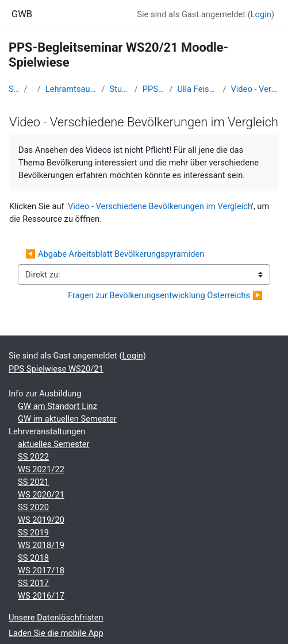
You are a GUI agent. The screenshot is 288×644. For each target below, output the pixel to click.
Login (261, 14)
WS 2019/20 (41, 520)
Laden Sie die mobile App (56, 633)
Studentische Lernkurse (120, 89)
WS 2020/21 (41, 495)
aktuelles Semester (53, 444)
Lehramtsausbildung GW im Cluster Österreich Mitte (71, 89)
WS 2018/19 (41, 545)
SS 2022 (33, 457)
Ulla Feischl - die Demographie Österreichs (197, 89)
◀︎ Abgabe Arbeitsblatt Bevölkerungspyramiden (115, 254)
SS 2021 (33, 482)
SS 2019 (33, 533)
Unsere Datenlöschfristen (56, 618)
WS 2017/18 (41, 570)
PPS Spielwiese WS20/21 (154, 89)
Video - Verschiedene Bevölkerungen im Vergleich (255, 89)
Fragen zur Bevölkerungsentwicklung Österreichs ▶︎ (165, 295)
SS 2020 (33, 507)
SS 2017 (33, 583)
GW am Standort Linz (57, 406)
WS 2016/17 (41, 596)
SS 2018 (33, 558)
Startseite (14, 89)
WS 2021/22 (41, 469)
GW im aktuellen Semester (67, 419)
